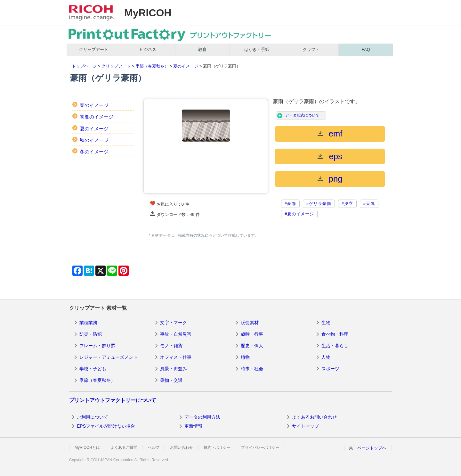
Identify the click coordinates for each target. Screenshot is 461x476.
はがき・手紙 (257, 49)
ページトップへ (372, 448)
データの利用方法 (202, 417)
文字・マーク (174, 323)
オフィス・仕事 (176, 357)
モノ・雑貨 (171, 346)
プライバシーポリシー (260, 447)
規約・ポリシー (217, 447)
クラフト (311, 49)
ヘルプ (154, 447)
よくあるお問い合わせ (314, 417)
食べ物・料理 (335, 334)
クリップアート (94, 49)
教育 (202, 49)
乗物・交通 (171, 380)
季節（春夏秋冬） (152, 66)
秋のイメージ (94, 140)
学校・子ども (93, 369)
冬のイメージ (94, 152)
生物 (326, 323)
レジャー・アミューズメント (109, 357)
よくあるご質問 (124, 447)
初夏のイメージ (97, 117)
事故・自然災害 (176, 334)
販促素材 (250, 323)
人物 (326, 357)
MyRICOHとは (87, 447)
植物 (245, 357)
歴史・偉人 (252, 346)
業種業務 (88, 323)
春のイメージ (94, 105)
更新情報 (193, 426)
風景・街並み (174, 369)
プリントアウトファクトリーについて (113, 400)
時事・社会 (252, 369)
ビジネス (148, 49)
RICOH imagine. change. (92, 13)
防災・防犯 (91, 334)
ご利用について (93, 417)
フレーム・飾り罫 (97, 346)
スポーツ (330, 369)
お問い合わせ (182, 447)
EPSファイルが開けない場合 (106, 426)
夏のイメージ (186, 66)
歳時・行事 (252, 334)
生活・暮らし (335, 346)
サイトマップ (305, 426)
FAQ (366, 49)
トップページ (84, 66)
